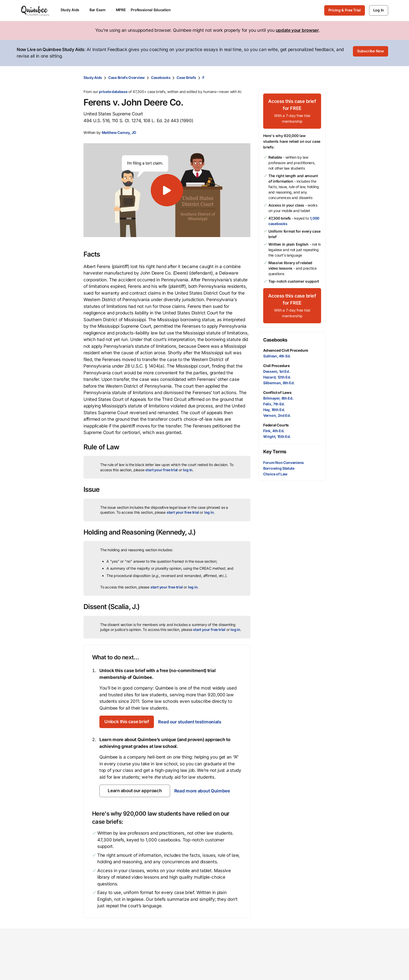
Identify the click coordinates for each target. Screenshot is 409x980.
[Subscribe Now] (371, 53)
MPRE (121, 10)
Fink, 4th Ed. (274, 430)
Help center (321, 977)
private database (113, 91)
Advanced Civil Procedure (286, 350)
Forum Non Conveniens (284, 462)
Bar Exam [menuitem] (100, 10)
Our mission (222, 960)
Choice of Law (275, 473)
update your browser (297, 30)
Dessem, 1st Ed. (277, 371)
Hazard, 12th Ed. (277, 377)
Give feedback (324, 969)
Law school (172, 960)
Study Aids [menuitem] (72, 10)
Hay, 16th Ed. (274, 409)
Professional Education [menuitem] (153, 10)
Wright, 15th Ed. (277, 436)
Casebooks (161, 77)
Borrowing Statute (279, 468)
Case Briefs (186, 77)
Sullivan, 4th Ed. (277, 355)
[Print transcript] (320, 77)
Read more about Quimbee (202, 790)
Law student (173, 969)
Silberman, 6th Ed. (279, 382)
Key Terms (275, 451)
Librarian (169, 977)
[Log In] (379, 10)
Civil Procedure (276, 365)
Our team (219, 969)
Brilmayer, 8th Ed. (278, 398)
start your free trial (161, 469)
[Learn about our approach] (134, 791)
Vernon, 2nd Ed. (277, 415)
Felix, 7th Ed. (274, 403)
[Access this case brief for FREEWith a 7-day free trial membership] (292, 111)
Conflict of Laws (277, 392)
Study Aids (93, 77)
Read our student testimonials (196, 721)
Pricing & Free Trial (345, 10)
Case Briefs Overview (127, 77)
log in (188, 469)
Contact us (320, 960)
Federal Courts (276, 424)
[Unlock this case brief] (130, 722)
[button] (167, 190)
